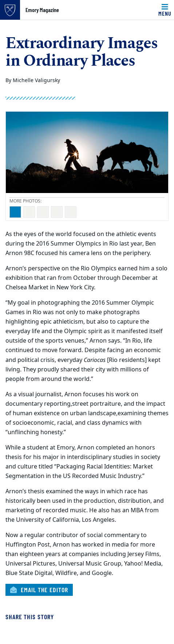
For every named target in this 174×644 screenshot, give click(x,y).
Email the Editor (39, 590)
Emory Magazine (42, 10)
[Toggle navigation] (165, 10)
